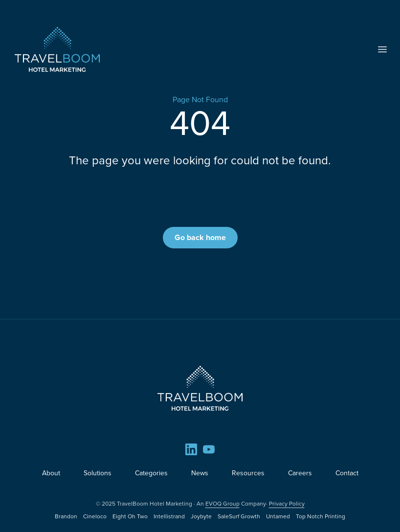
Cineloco (95, 516)
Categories (151, 473)
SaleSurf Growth (239, 516)
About (51, 473)
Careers (300, 473)
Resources (248, 473)
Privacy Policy (287, 504)
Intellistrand (169, 516)
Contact (347, 473)
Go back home (200, 237)
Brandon (66, 516)
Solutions (98, 473)
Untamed (278, 516)
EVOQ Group (222, 504)
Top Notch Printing (321, 516)
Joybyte (201, 516)
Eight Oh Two (130, 516)
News (200, 473)
